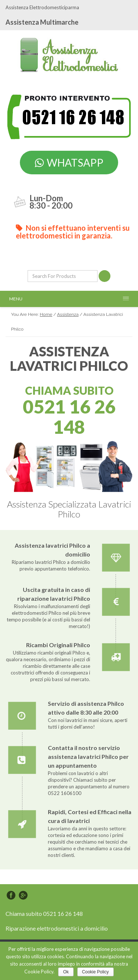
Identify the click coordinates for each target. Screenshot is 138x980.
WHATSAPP (69, 163)
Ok (66, 972)
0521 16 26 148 (69, 417)
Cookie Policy (95, 972)
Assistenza (68, 314)
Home (46, 314)
